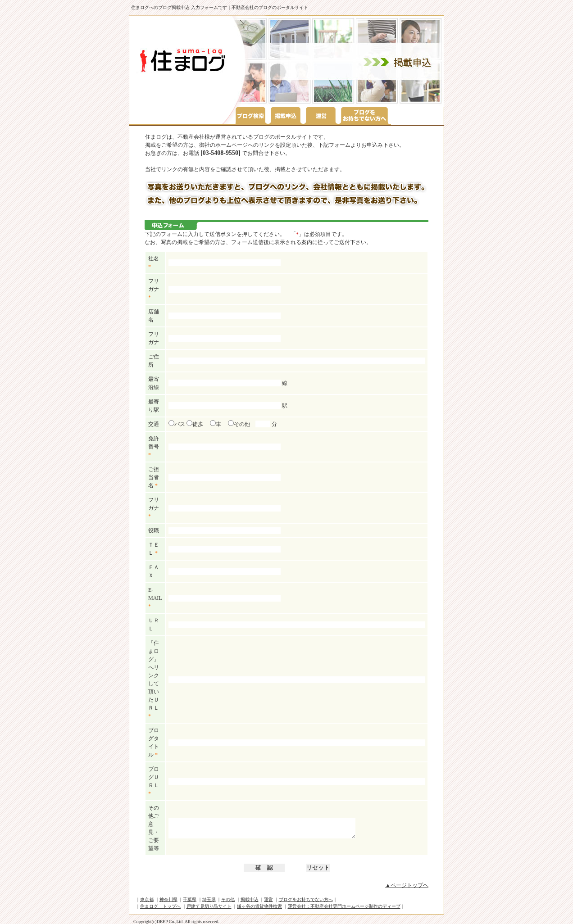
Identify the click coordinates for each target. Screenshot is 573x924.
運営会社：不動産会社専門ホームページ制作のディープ (344, 906)
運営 (268, 899)
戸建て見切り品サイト (209, 906)
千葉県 (190, 899)
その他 (239, 424)
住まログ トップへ (160, 906)
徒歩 (195, 424)
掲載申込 (250, 899)
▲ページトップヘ (407, 885)
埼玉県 (209, 899)
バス (177, 424)
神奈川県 (168, 899)
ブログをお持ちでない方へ (306, 899)
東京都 (147, 899)
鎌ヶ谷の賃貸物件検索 (259, 906)
